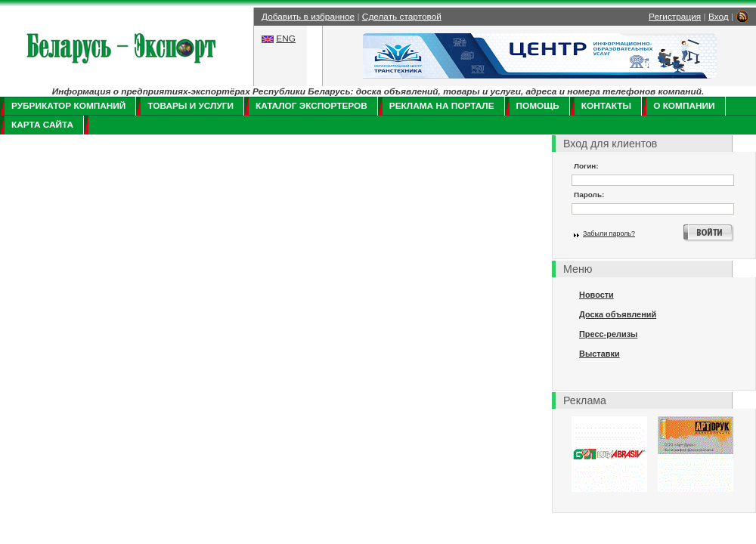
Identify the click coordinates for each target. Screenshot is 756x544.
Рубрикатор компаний (68, 106)
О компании (684, 106)
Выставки (600, 354)
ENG (286, 39)
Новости (596, 295)
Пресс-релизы (608, 334)
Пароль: (589, 195)
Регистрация (675, 17)
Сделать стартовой (402, 17)
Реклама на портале (442, 106)
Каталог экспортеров (311, 106)
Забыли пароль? (609, 233)
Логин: (586, 166)
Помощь (538, 106)
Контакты (606, 106)
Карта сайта (42, 125)
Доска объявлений (618, 314)
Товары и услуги (191, 106)
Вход (719, 17)
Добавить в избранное (308, 17)
